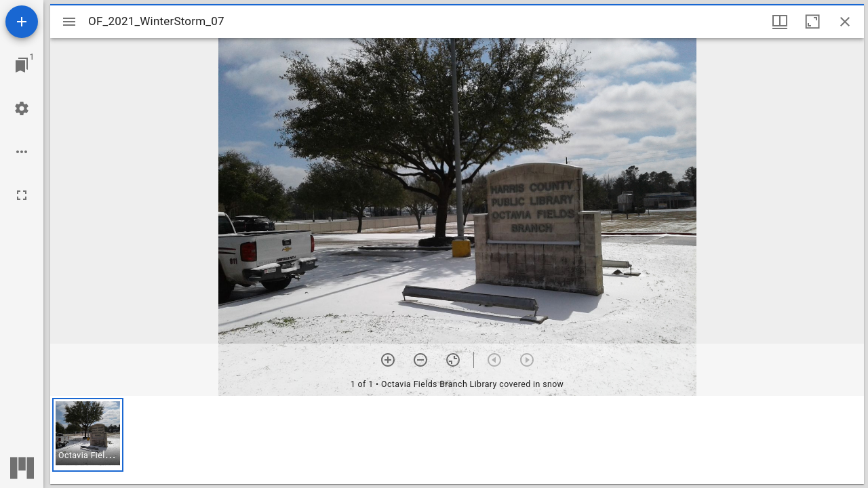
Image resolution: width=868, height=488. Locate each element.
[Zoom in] (388, 360)
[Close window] (845, 22)
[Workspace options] (22, 152)
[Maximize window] (812, 22)
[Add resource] (22, 22)
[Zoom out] (420, 360)
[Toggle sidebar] (69, 22)
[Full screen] (22, 195)
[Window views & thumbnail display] (780, 22)
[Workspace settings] (22, 108)
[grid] (457, 440)
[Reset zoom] (453, 360)
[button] (88, 435)
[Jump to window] (22, 65)
